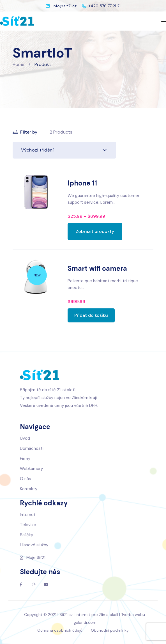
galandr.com (85, 622)
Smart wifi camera (97, 268)
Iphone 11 (82, 183)
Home (19, 64)
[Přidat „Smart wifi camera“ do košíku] (91, 315)
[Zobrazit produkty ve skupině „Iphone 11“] (95, 232)
